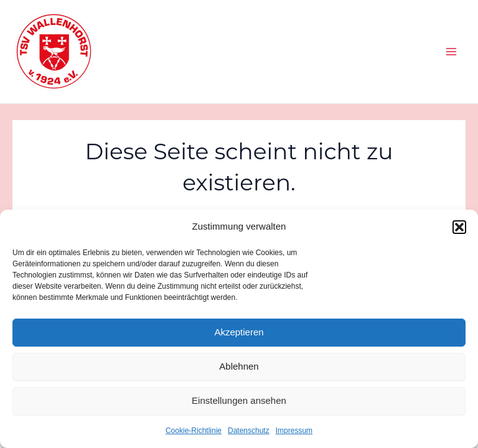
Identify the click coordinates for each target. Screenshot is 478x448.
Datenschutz (249, 431)
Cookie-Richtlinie (194, 431)
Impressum (294, 431)
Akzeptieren (239, 332)
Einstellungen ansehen (239, 400)
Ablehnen (239, 366)
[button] (459, 227)
